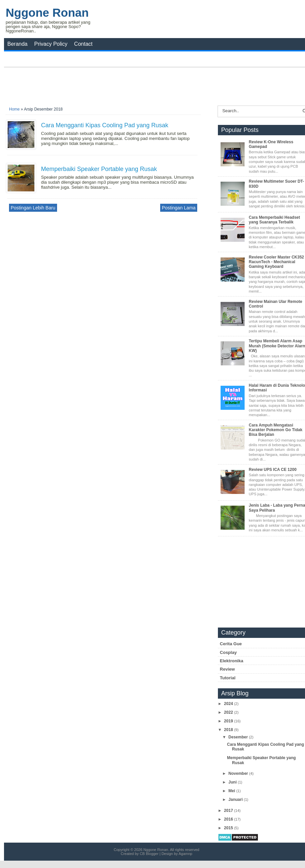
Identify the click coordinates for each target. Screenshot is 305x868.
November (239, 773)
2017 (229, 811)
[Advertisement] (157, 84)
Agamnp (185, 854)
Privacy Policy (51, 44)
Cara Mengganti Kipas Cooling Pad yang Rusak (105, 125)
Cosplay (228, 652)
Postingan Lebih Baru (33, 208)
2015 (229, 828)
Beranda (18, 44)
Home (14, 109)
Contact (83, 44)
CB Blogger (149, 854)
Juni (233, 782)
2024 (229, 704)
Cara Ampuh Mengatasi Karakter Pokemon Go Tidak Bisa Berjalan (276, 430)
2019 (229, 721)
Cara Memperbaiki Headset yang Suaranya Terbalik (274, 220)
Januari (236, 800)
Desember (239, 737)
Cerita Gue (231, 644)
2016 (229, 819)
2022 (229, 712)
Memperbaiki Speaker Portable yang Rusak (99, 169)
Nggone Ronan (47, 13)
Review (227, 669)
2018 (229, 730)
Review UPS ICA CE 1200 (273, 470)
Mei (232, 791)
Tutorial (228, 678)
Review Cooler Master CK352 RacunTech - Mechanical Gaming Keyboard (276, 262)
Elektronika (232, 661)
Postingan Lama (179, 208)
